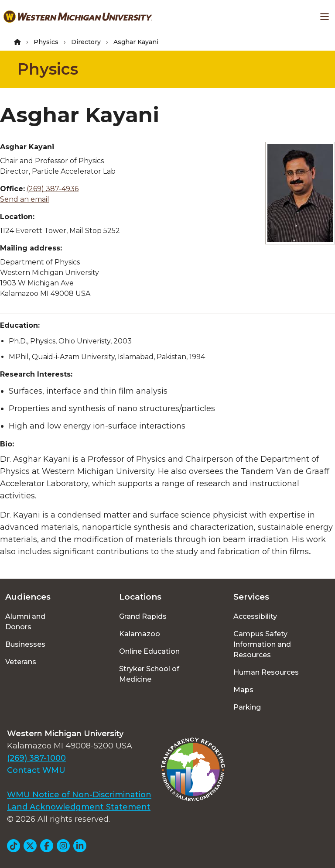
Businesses (25, 644)
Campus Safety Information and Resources (262, 644)
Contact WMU (36, 770)
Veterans (21, 662)
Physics (46, 42)
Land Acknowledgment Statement (79, 807)
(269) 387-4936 (53, 189)
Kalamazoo (140, 634)
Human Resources (266, 672)
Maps (243, 690)
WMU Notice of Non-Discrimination (79, 795)
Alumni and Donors (25, 622)
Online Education (149, 651)
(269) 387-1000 (36, 758)
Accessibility (255, 616)
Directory (86, 42)
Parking (247, 707)
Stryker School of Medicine (149, 674)
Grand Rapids (143, 616)
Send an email (25, 199)
